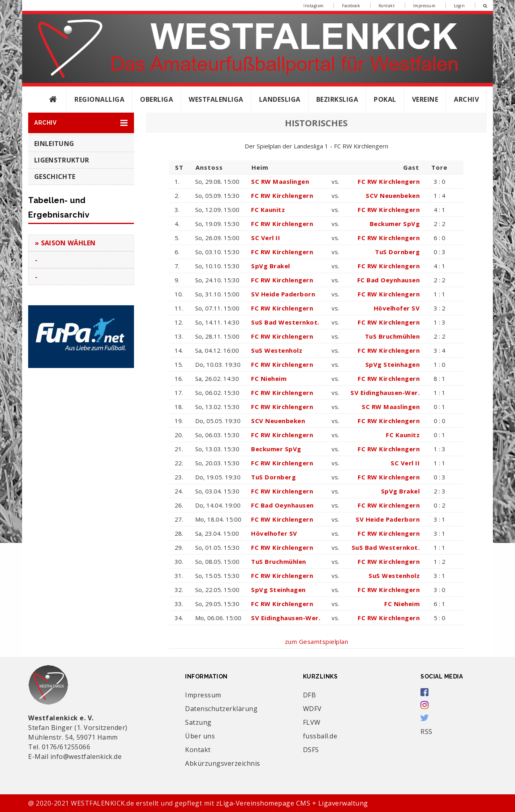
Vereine (425, 99)
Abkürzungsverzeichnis (223, 763)
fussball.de (320, 736)
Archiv (466, 99)
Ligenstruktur (62, 160)
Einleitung (54, 144)
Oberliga (157, 99)
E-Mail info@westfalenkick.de (75, 756)
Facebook (351, 6)
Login (459, 6)
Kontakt (387, 6)
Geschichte (55, 177)
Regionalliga (99, 99)
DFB (310, 695)
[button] (81, 123)
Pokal (385, 99)
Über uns (200, 736)
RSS (426, 732)
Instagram (314, 6)
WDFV (312, 709)
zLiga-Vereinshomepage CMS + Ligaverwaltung (292, 803)
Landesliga (280, 99)
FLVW (312, 722)
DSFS (311, 750)
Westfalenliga (216, 99)
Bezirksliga (337, 99)
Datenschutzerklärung (221, 709)
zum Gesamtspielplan (317, 641)
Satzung (198, 722)
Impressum (424, 6)
